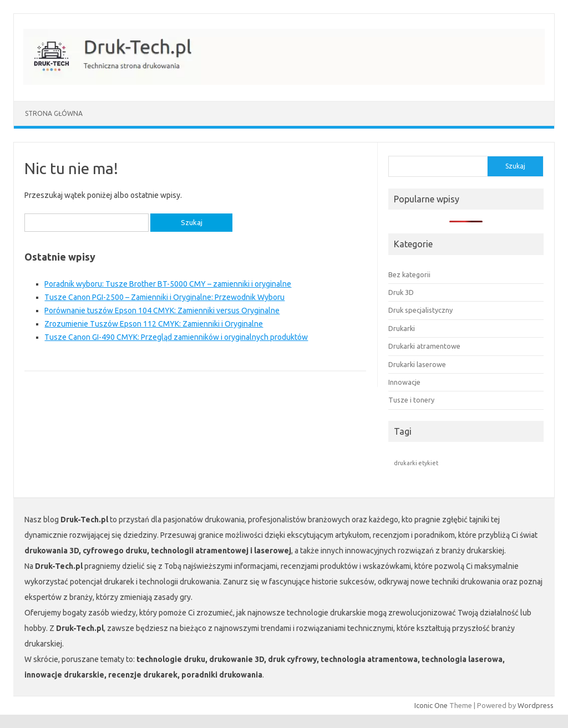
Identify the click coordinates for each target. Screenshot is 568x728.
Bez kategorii (409, 274)
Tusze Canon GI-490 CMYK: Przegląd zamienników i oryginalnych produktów (176, 337)
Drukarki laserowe (417, 364)
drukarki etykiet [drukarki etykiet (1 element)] (416, 463)
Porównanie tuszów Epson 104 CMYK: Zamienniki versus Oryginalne (162, 310)
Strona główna (54, 113)
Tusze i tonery (411, 400)
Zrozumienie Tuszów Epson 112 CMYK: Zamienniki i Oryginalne (154, 324)
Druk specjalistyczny (420, 310)
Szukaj (515, 166)
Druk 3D (401, 292)
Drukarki (402, 328)
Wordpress (536, 705)
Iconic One (431, 705)
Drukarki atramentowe (424, 346)
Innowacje (404, 382)
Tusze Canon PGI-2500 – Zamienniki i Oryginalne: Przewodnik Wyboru (164, 297)
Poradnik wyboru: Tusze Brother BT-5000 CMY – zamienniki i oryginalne (168, 284)
